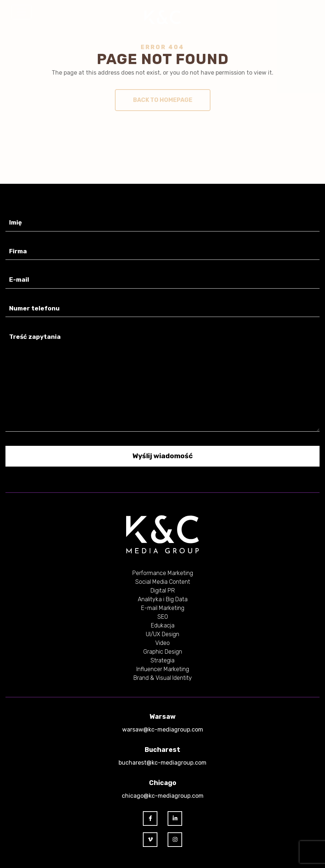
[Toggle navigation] (21, 12)
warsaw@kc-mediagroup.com (163, 730)
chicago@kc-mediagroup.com (163, 796)
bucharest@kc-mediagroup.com (162, 763)
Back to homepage (163, 100)
